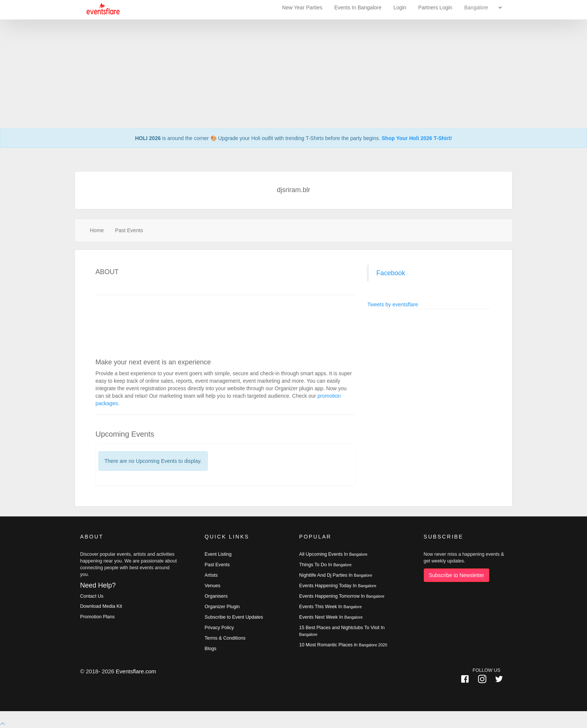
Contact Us (92, 596)
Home (97, 230)
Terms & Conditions (225, 638)
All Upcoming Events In (333, 554)
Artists (211, 575)
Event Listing (218, 554)
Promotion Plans (97, 617)
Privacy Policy (219, 628)
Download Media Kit (101, 606)
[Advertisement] (293, 52)
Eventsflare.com (136, 671)
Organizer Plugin (222, 607)
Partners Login (435, 7)
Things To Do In (325, 565)
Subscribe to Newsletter (457, 575)
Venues (213, 586)
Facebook (391, 273)
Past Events (129, 230)
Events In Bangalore (359, 7)
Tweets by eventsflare (393, 304)
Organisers (216, 596)
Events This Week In (330, 607)
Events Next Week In (331, 617)
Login (400, 7)
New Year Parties (302, 7)
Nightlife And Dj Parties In (336, 575)
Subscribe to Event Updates (234, 617)
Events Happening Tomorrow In (342, 596)
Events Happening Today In (338, 586)
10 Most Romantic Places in (343, 645)
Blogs (211, 649)
